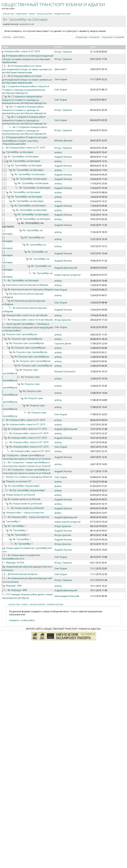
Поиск (32, 14)
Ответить (7, 37)
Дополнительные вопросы (22, 574)
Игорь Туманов (63, 52)
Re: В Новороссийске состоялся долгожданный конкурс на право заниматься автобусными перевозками (27, 69)
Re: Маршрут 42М (17, 590)
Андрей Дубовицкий (66, 268)
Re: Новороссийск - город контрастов (28, 517)
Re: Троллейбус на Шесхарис (23, 157)
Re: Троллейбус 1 (17, 526)
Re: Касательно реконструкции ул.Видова (31, 289)
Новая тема (21, 14)
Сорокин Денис (63, 343)
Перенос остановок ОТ (19, 481)
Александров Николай (67, 596)
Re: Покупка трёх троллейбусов (25, 339)
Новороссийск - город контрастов (25, 513)
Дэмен (58, 486)
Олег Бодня (61, 79)
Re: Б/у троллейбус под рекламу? (27, 490)
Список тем (8, 14)
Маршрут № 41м (15, 563)
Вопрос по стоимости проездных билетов (29, 477)
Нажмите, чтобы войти (22, 620)
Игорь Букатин (63, 320)
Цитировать (19, 37)
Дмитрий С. (61, 69)
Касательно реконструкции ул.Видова (27, 285)
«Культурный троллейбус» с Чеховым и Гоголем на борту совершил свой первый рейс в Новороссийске (28, 327)
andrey (58, 152)
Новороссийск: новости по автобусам (27, 315)
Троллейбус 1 (13, 521)
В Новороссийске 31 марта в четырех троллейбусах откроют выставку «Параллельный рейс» (25, 141)
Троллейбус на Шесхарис (20, 152)
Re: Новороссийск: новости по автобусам (30, 320)
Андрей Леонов (11, 24)
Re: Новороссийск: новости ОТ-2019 (26, 148)
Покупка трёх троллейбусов (21, 334)
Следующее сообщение (113, 37)
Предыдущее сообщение (87, 37)
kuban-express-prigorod (67, 275)
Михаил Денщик (63, 140)
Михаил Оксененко (65, 371)
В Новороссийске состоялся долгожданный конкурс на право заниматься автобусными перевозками (28, 59)
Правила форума (62, 14)
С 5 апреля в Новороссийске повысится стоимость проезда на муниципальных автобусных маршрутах (25, 90)
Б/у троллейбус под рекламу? (24, 486)
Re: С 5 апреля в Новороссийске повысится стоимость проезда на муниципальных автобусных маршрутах (24, 100)
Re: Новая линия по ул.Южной (24, 499)
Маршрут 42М (14, 586)
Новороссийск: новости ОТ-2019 (22, 51)
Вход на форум (45, 14)
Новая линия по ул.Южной (20, 495)
